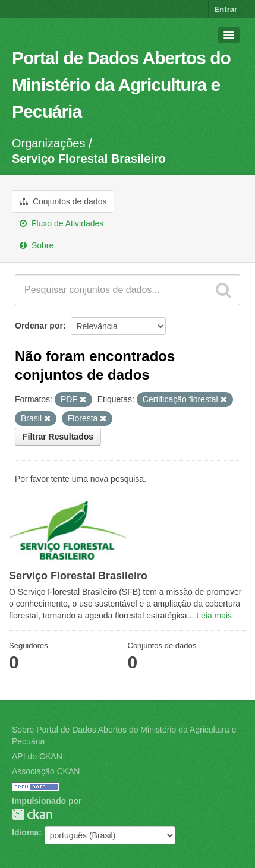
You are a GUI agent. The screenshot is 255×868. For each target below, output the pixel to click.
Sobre (37, 245)
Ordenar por (39, 326)
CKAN (32, 814)
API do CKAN (37, 756)
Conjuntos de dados (63, 201)
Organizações (48, 143)
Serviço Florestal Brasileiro (89, 159)
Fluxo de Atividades (62, 223)
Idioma (25, 832)
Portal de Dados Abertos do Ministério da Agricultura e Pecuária (121, 85)
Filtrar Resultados (58, 437)
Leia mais (214, 616)
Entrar (226, 9)
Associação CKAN (46, 771)
